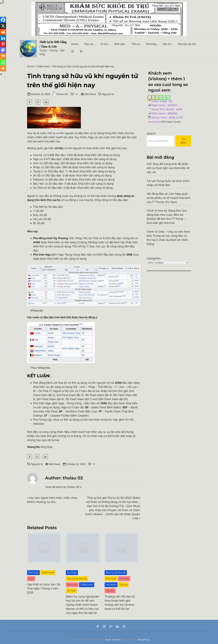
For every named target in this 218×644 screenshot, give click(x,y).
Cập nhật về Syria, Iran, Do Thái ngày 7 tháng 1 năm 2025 (44, 588)
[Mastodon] (3, 50)
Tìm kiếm (183, 141)
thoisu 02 (60, 94)
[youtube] (124, 627)
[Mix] (3, 56)
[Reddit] (3, 32)
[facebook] (30, 102)
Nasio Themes (113, 640)
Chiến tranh (43, 66)
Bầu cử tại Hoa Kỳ (77, 579)
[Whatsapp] (3, 62)
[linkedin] (117, 627)
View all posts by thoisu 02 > (63, 487)
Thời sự (123, 585)
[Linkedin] (3, 38)
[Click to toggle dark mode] (81, 52)
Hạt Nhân (111, 585)
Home (31, 66)
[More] (3, 68)
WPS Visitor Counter (171, 122)
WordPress (144, 640)
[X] (3, 26)
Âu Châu (72, 573)
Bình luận (33, 573)
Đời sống (124, 579)
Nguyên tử (108, 94)
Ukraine (110, 591)
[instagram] (104, 627)
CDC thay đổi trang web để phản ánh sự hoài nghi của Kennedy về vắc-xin (168, 168)
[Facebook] (3, 20)
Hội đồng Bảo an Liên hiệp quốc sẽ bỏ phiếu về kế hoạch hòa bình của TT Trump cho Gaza (169, 198)
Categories (154, 258)
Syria (31, 579)
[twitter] (38, 102)
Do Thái (71, 591)
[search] (73, 52)
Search (151, 133)
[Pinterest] (3, 44)
